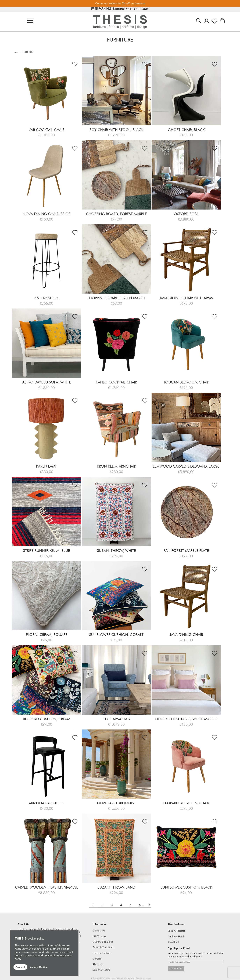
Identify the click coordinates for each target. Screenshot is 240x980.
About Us (98, 964)
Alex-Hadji (173, 942)
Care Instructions (102, 953)
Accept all (20, 967)
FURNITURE (28, 52)
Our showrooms (101, 970)
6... (141, 905)
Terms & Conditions (103, 947)
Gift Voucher (99, 936)
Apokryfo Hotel (176, 937)
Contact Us (99, 931)
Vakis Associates (176, 931)
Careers (97, 959)
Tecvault (148, 978)
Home (15, 52)
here (17, 959)
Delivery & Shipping (103, 942)
